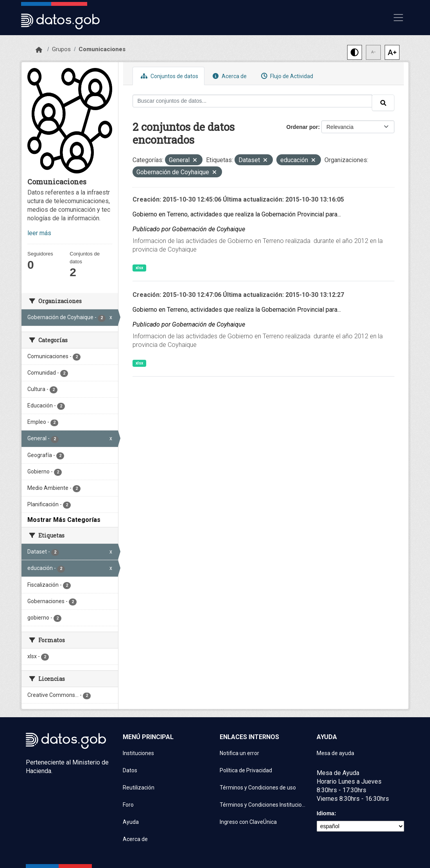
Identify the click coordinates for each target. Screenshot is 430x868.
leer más (39, 233)
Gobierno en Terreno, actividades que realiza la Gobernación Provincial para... (237, 214)
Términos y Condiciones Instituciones (263, 805)
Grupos (61, 49)
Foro (128, 805)
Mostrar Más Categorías (64, 520)
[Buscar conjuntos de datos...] (253, 101)
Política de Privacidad (246, 770)
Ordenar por (302, 127)
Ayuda (131, 822)
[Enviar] (383, 103)
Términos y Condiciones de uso (258, 788)
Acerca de (229, 76)
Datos (130, 770)
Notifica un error (239, 753)
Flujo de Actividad (286, 76)
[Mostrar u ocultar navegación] (398, 18)
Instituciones (138, 753)
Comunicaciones (102, 49)
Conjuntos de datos (168, 76)
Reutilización (139, 788)
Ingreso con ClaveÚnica (248, 822)
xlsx (139, 268)
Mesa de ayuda (335, 753)
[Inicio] (39, 50)
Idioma (325, 813)
